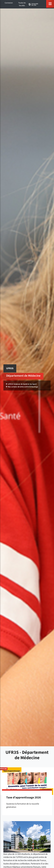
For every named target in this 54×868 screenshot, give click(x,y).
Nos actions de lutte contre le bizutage (22, 387)
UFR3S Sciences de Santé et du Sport (21, 384)
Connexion (9, 3)
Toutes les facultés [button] (22, 4)
